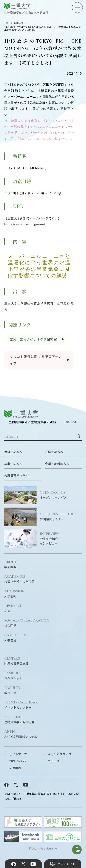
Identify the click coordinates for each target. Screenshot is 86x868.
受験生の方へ (13, 452)
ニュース (54, 761)
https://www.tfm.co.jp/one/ (25, 224)
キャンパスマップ (60, 754)
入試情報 (15, 594)
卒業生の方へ (13, 464)
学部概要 (11, 565)
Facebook (14, 864)
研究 (14, 608)
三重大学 (21, 414)
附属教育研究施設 (16, 661)
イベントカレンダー (21, 705)
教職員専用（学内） (18, 476)
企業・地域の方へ (57, 464)
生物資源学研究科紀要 (19, 720)
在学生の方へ (54, 452)
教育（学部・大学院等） (21, 579)
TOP (7, 23)
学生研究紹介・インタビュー (61, 539)
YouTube (33, 864)
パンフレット (14, 676)
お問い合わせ (18, 761)
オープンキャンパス (61, 495)
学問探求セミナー (61, 517)
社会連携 (27, 623)
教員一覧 (12, 690)
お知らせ (19, 23)
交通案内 (15, 768)
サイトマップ (18, 754)
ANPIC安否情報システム (21, 734)
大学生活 (16, 638)
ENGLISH (71, 422)
